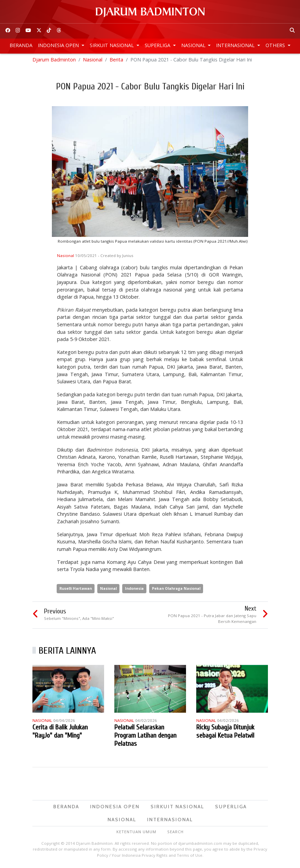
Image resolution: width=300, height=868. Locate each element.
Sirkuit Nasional (112, 45)
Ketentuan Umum (136, 834)
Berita (116, 61)
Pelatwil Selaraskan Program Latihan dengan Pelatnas (145, 737)
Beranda (21, 45)
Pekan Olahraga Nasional (176, 590)
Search (175, 834)
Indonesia (134, 590)
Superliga (158, 45)
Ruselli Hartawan (76, 590)
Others (276, 45)
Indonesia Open (59, 45)
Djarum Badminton (54, 61)
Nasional (194, 45)
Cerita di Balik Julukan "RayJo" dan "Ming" (60, 733)
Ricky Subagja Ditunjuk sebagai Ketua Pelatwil (225, 733)
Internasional (236, 45)
